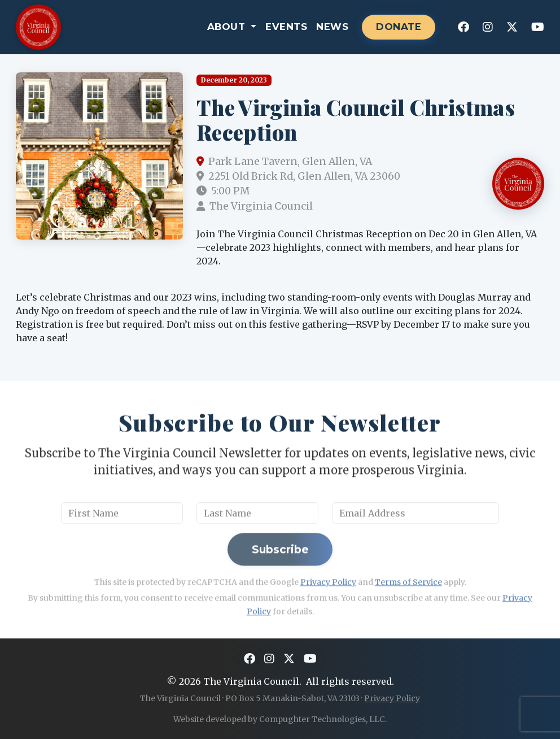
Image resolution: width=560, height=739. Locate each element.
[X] (512, 27)
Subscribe (280, 578)
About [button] (228, 27)
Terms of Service (408, 611)
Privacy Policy (328, 611)
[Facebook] (463, 27)
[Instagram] (488, 27)
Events (286, 27)
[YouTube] (538, 27)
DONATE (399, 27)
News (332, 27)
